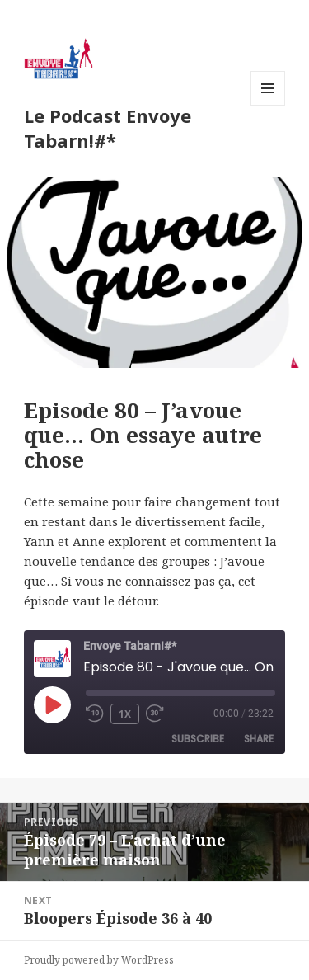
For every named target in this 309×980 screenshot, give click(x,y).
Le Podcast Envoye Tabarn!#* (108, 128)
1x (125, 714)
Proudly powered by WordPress (99, 960)
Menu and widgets (268, 105)
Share (259, 739)
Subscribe (198, 739)
